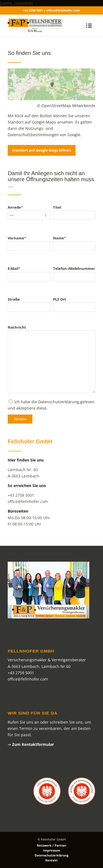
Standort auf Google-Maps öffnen (42, 153)
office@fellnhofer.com (28, 510)
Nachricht (17, 329)
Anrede (15, 209)
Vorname (17, 240)
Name (59, 240)
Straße (14, 302)
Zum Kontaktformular (33, 744)
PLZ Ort (60, 302)
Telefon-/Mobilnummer (74, 271)
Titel (57, 209)
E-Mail (14, 271)
